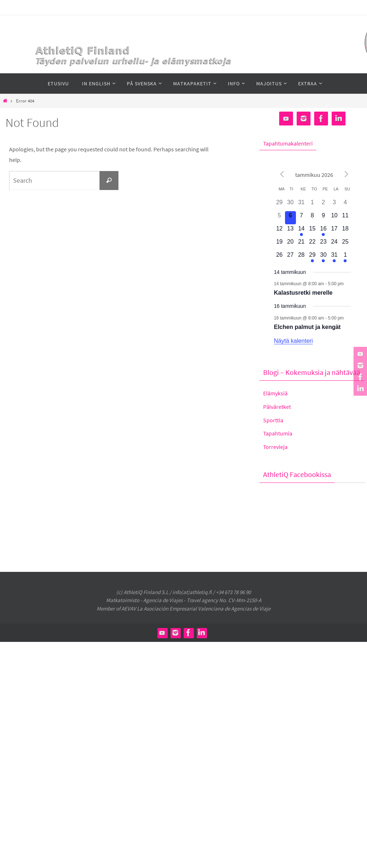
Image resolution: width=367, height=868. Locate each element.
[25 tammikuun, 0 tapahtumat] (345, 244)
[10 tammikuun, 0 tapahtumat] (334, 218)
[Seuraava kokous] (347, 174)
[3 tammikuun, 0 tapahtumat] (334, 205)
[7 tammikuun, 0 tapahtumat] (301, 218)
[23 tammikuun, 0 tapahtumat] (323, 244)
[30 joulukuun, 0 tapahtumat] (290, 205)
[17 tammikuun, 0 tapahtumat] (334, 231)
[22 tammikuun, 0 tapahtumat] (312, 244)
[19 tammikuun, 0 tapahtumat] (280, 244)
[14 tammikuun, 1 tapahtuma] (301, 231)
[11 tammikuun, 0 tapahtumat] (345, 218)
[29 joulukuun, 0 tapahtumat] (280, 205)
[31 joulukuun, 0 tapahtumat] (301, 205)
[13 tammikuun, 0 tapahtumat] (290, 231)
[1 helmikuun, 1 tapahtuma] (345, 257)
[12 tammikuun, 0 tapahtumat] (280, 231)
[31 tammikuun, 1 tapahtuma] (334, 257)
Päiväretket (277, 407)
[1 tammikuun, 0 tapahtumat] (312, 205)
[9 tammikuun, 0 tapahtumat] (323, 218)
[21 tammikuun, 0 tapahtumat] (301, 244)
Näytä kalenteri (294, 341)
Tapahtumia (278, 433)
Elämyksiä (275, 393)
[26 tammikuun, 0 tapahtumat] (280, 257)
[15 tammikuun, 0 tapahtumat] (312, 231)
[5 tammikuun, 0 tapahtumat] (280, 218)
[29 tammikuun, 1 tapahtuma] (312, 257)
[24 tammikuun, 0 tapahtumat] (334, 244)
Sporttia (273, 420)
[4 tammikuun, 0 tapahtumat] (345, 205)
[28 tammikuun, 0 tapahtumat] (301, 257)
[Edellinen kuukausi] (282, 174)
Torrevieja (275, 447)
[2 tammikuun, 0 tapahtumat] (323, 205)
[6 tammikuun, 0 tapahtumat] (290, 218)
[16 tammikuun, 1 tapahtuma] (323, 231)
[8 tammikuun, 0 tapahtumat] (312, 218)
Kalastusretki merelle (303, 293)
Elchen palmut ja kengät (307, 327)
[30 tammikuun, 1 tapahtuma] (323, 257)
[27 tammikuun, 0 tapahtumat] (290, 257)
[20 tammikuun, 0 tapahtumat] (290, 244)
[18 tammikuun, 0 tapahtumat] (345, 231)
